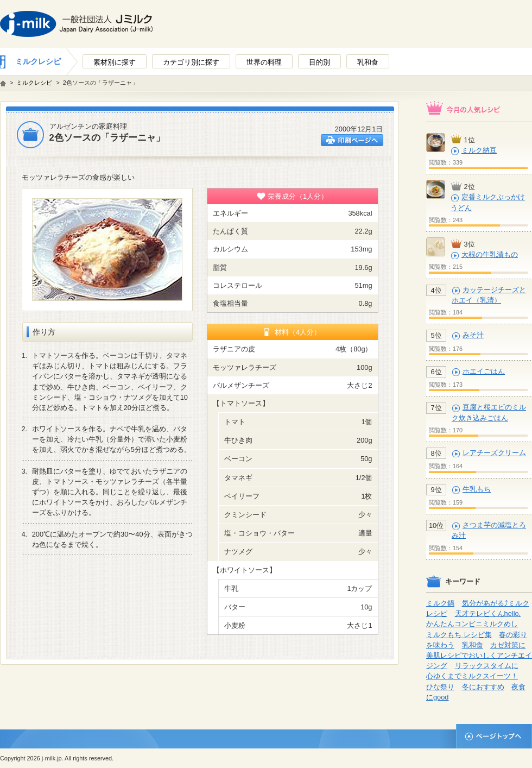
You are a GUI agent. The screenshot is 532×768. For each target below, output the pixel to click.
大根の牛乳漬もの (490, 254)
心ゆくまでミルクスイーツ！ (472, 676)
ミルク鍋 (440, 603)
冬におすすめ (483, 687)
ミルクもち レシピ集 (459, 635)
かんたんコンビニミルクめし (472, 624)
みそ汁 (473, 335)
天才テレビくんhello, (488, 613)
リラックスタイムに (487, 666)
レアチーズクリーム (494, 453)
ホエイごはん (484, 371)
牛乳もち (477, 489)
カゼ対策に (508, 645)
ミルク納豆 (479, 150)
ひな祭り (440, 687)
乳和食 (473, 645)
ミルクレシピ (38, 61)
